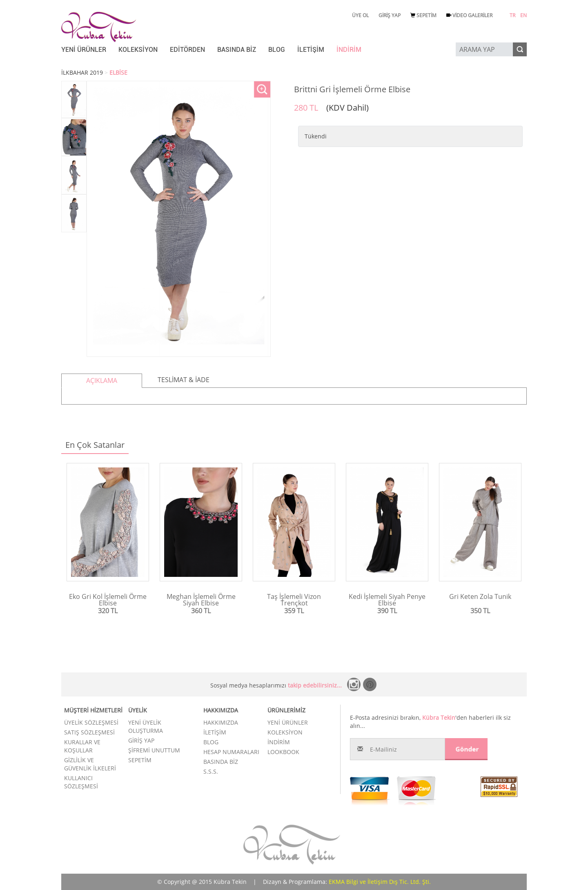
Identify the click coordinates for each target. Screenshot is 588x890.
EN (523, 15)
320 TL (108, 611)
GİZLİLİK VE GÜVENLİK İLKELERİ (90, 764)
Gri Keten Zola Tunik (480, 596)
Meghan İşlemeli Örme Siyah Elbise (201, 600)
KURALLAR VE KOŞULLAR (82, 746)
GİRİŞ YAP (390, 15)
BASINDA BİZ (237, 50)
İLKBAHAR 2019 (82, 72)
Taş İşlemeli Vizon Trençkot (294, 600)
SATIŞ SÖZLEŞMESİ (89, 732)
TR (512, 15)
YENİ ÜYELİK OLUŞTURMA (146, 726)
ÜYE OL (360, 15)
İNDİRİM (349, 50)
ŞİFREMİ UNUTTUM (154, 750)
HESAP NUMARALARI (231, 752)
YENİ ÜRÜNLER (84, 50)
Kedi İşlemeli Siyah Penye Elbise (387, 600)
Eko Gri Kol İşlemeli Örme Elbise (108, 600)
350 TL (480, 611)
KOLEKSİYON (138, 50)
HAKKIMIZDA (221, 722)
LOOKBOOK (283, 752)
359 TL (294, 611)
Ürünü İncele (108, 624)
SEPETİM (423, 15)
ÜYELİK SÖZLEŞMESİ (91, 722)
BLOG (277, 50)
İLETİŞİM (311, 50)
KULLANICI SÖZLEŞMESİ (81, 782)
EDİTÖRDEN (187, 50)
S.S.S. (211, 771)
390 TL (387, 611)
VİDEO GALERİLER (469, 15)
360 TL (201, 611)
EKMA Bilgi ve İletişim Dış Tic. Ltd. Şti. (380, 882)
